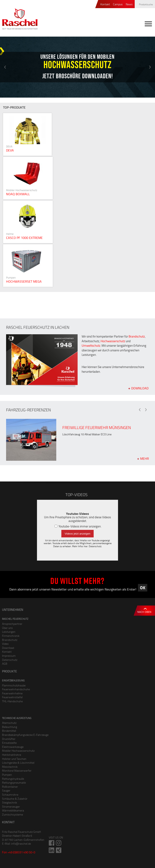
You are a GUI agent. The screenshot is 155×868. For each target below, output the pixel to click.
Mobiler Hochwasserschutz (18, 751)
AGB (5, 664)
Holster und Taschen (14, 759)
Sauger (6, 790)
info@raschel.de (21, 843)
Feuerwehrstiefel (12, 697)
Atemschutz (9, 723)
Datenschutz (95, 546)
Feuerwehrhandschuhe (16, 689)
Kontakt (105, 4)
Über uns (7, 628)
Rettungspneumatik (14, 783)
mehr (145, 458)
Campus (118, 4)
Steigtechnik (10, 802)
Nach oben (144, 612)
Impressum (9, 656)
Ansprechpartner (12, 624)
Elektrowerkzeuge (13, 747)
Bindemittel (9, 731)
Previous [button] (5, 67)
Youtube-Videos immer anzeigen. (78, 526)
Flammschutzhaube (14, 685)
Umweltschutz (91, 346)
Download (140, 388)
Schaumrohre (10, 794)
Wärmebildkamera (13, 810)
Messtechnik (10, 767)
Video (5, 644)
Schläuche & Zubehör (15, 799)
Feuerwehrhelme (12, 693)
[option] (77, 67)
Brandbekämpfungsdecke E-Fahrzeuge (25, 735)
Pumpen (7, 775)
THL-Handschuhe (12, 701)
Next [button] (150, 67)
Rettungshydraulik (13, 779)
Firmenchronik (11, 636)
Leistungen (9, 632)
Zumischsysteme (12, 814)
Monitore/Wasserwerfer (17, 771)
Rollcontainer (10, 787)
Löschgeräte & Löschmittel (18, 763)
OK (143, 588)
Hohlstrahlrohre (12, 755)
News (129, 4)
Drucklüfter (9, 739)
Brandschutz (137, 336)
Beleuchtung (10, 727)
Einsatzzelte (9, 743)
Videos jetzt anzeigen (77, 534)
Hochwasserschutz (113, 341)
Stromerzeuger (11, 806)
